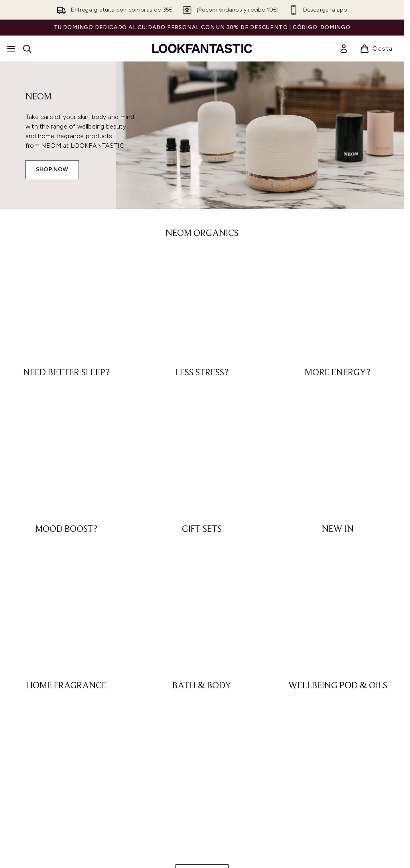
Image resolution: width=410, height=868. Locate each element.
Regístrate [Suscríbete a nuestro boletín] (159, 582)
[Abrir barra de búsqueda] (27, 49)
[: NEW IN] (338, 304)
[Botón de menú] (11, 49)
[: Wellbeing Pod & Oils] (338, 347)
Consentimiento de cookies (202, 699)
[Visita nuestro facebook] (321, 583)
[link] (344, 49)
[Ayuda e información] (202, 722)
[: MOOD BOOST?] (66, 304)
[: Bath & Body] (202, 347)
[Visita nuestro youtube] (359, 583)
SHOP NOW (52, 169)
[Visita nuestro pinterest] (378, 583)
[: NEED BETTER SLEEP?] (66, 261)
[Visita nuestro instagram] (340, 583)
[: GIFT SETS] (202, 304)
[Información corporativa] (202, 746)
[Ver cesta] (376, 49)
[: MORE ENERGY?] (338, 261)
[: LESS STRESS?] (202, 261)
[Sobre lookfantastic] (202, 770)
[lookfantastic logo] (202, 49)
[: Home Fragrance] (66, 347)
